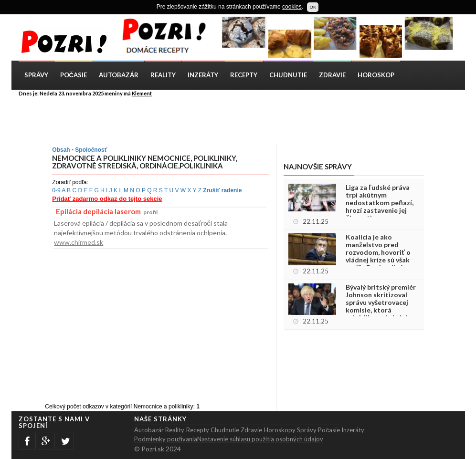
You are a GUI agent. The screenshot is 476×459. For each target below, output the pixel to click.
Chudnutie (288, 75)
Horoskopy (280, 430)
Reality (163, 75)
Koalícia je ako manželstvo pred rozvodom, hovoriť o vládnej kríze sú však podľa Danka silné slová (378, 256)
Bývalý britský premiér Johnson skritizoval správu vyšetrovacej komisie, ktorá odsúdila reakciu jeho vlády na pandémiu (381, 306)
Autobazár (119, 75)
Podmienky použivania (166, 439)
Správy (36, 75)
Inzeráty (203, 75)
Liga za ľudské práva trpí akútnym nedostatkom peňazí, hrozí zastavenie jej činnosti (380, 203)
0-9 (56, 190)
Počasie (74, 75)
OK (313, 7)
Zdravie (332, 75)
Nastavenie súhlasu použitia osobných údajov (260, 439)
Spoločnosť (91, 150)
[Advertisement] (245, 120)
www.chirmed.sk (79, 242)
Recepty (244, 75)
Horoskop (376, 75)
